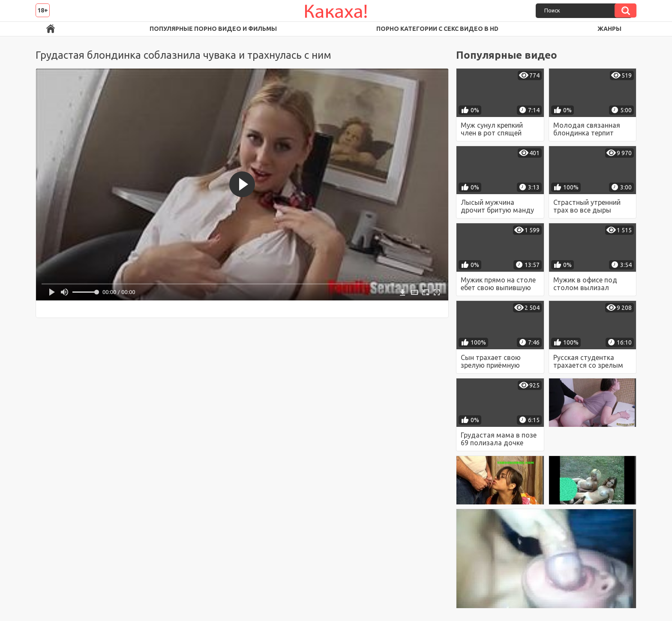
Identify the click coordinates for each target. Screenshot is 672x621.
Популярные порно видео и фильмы (213, 29)
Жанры (609, 29)
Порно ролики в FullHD (51, 29)
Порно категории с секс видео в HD (437, 29)
